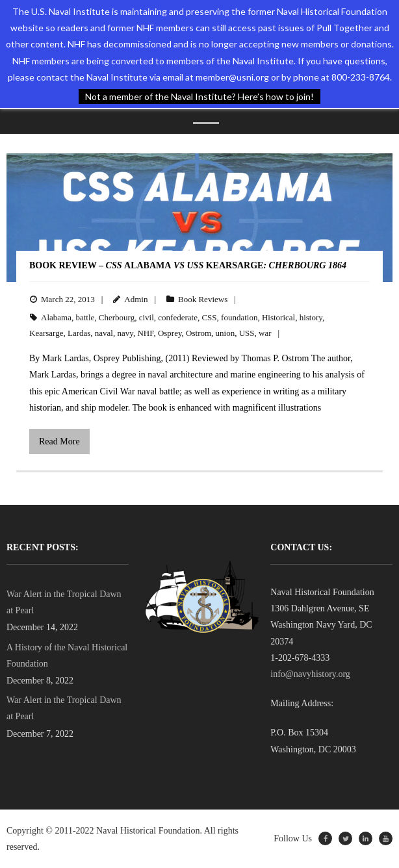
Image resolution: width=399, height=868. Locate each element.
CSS (209, 317)
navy (125, 333)
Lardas (79, 333)
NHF (145, 333)
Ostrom (199, 333)
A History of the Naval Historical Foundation (67, 656)
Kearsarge (46, 333)
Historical (278, 317)
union (225, 333)
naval (104, 333)
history (311, 317)
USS (247, 333)
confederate (178, 317)
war (265, 333)
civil (147, 317)
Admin (136, 299)
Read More (59, 441)
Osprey (170, 333)
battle (85, 317)
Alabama (56, 317)
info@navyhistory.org (310, 674)
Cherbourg (117, 317)
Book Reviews (203, 299)
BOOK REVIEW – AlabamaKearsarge (188, 265)
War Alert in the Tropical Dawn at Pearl (64, 602)
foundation (239, 317)
